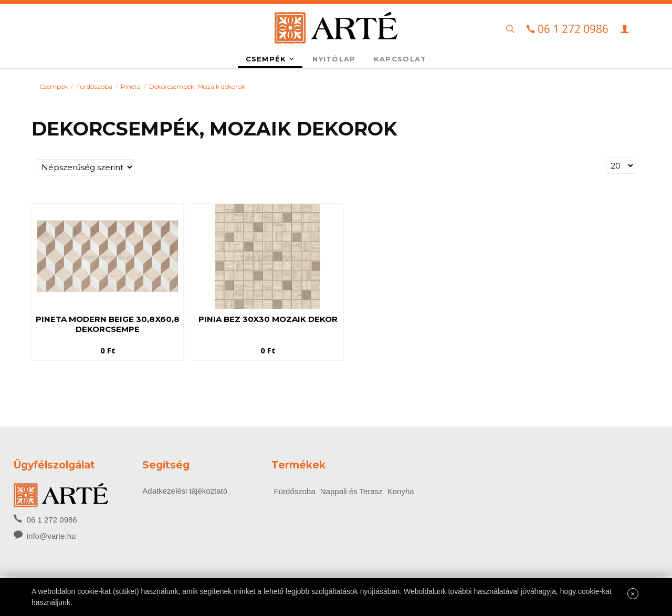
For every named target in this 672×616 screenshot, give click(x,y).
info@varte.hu (51, 536)
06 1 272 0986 (45, 519)
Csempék (270, 59)
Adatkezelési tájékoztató (185, 491)
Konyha (401, 491)
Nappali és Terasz (351, 491)
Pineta (131, 86)
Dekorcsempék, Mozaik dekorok (197, 86)
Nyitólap (334, 59)
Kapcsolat (400, 59)
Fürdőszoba (94, 86)
